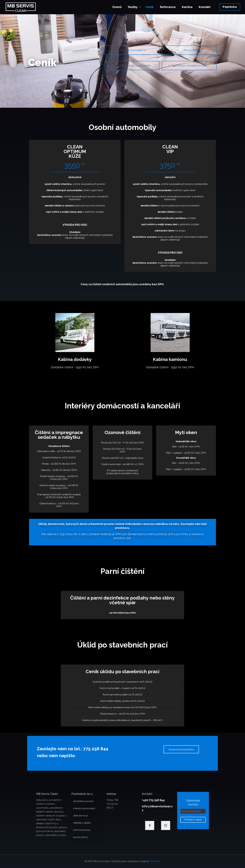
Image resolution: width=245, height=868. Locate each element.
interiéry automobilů (84, 808)
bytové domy (80, 837)
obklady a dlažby (82, 823)
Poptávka (230, 7)
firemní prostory (82, 830)
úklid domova (80, 816)
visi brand (155, 861)
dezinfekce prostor (83, 801)
